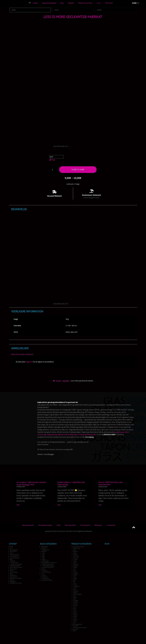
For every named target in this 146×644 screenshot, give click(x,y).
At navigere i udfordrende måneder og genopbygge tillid (31, 483)
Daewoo (76, 564)
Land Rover (76, 586)
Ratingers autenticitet (16, 583)
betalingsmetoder (28, 525)
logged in (29, 362)
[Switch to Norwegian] (89, 146)
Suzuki (75, 616)
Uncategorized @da (47, 580)
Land (43, 574)
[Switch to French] (76, 146)
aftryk (59, 525)
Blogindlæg (44, 547)
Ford (43, 555)
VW (74, 623)
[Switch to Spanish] (86, 146)
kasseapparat (14, 550)
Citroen (75, 559)
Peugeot (76, 601)
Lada (75, 583)
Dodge (75, 567)
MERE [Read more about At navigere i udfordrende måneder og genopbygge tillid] (18, 505)
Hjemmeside (14, 569)
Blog (62, 3)
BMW (75, 553)
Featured (45, 571)
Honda (75, 572)
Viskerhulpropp (46, 572)
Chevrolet (76, 556)
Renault (76, 605)
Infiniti (75, 575)
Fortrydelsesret (85, 525)
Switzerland (45, 578)
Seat (43, 558)
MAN (75, 590)
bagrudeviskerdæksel (49, 3)
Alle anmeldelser (15, 558)
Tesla (75, 618)
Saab (75, 609)
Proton (75, 604)
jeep (75, 580)
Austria (44, 575)
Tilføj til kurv (78, 169)
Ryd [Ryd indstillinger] (54, 160)
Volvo (75, 621)
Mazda (75, 593)
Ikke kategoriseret (77, 624)
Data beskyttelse (70, 525)
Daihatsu (76, 566)
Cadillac (76, 555)
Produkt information (48, 567)
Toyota (75, 620)
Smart (75, 613)
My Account (109, 3)
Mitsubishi (75, 629)
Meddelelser (46, 550)
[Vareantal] (53, 170)
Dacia (75, 563)
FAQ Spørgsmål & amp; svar (49, 563)
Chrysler (76, 558)
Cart (11, 548)
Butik (11, 547)
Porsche (76, 602)
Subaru (75, 615)
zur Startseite (111, 525)
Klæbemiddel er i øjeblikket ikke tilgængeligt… (71, 483)
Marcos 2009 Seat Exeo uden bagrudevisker (111, 483)
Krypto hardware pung (80, 628)
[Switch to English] (70, 146)
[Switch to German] (73, 146)
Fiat (74, 569)
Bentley (75, 552)
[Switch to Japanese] (83, 146)
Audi (43, 553)
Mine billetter (15, 563)
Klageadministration (48, 564)
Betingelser (98, 525)
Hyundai (76, 574)
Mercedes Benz (78, 594)
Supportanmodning (16, 564)
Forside (58, 381)
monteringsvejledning (48, 566)
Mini (75, 596)
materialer (66, 381)
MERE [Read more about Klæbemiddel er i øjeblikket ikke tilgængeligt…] (59, 505)
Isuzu (75, 577)
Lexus (75, 588)
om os (99, 3)
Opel (43, 556)
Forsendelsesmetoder (45, 525)
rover (75, 607)
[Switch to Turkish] (92, 146)
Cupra (75, 561)
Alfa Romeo (77, 548)
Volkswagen (46, 561)
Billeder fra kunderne (85, 3)
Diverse (44, 548)
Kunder (43, 569)
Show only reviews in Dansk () (22, 354)
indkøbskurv (13, 575)
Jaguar (75, 578)
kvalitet (35, 3)
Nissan (75, 597)
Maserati (76, 591)
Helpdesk (71, 3)
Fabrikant (44, 552)
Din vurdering (14, 572)
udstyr (74, 631)
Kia (74, 582)
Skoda (44, 559)
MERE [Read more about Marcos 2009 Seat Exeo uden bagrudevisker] (100, 505)
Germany (45, 577)
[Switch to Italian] (80, 146)
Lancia (75, 585)
